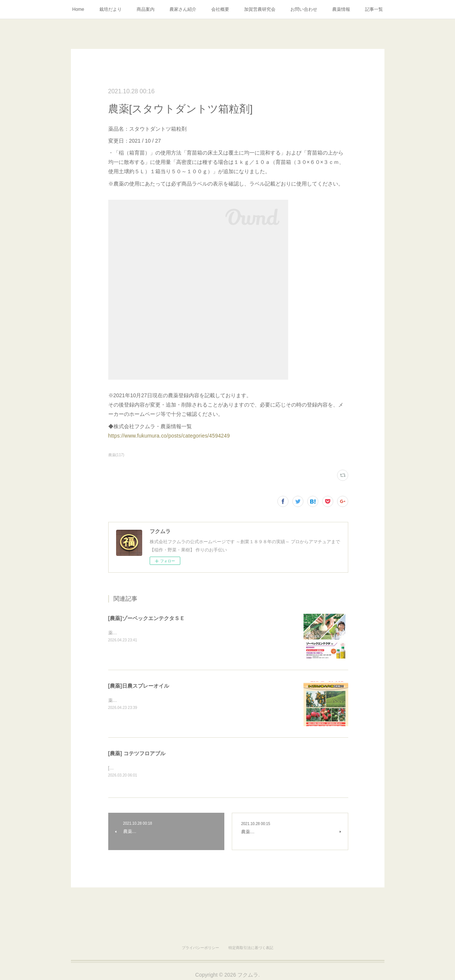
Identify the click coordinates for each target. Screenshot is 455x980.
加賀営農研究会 (260, 9)
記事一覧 (374, 9)
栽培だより (110, 9)
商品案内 (146, 9)
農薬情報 (341, 9)
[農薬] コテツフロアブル (137, 753)
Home (78, 9)
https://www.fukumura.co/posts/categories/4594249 (169, 436)
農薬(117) (116, 455)
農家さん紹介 (183, 9)
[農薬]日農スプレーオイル (139, 686)
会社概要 (220, 9)
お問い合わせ (304, 9)
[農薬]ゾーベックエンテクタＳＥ (147, 618)
